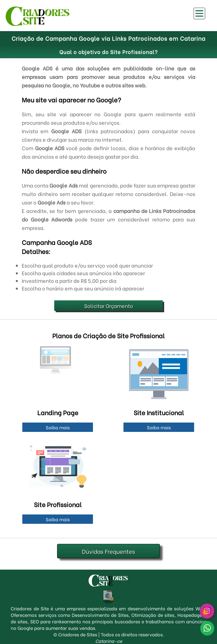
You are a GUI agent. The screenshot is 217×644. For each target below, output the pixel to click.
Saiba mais (58, 427)
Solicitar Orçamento (109, 306)
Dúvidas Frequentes (108, 551)
